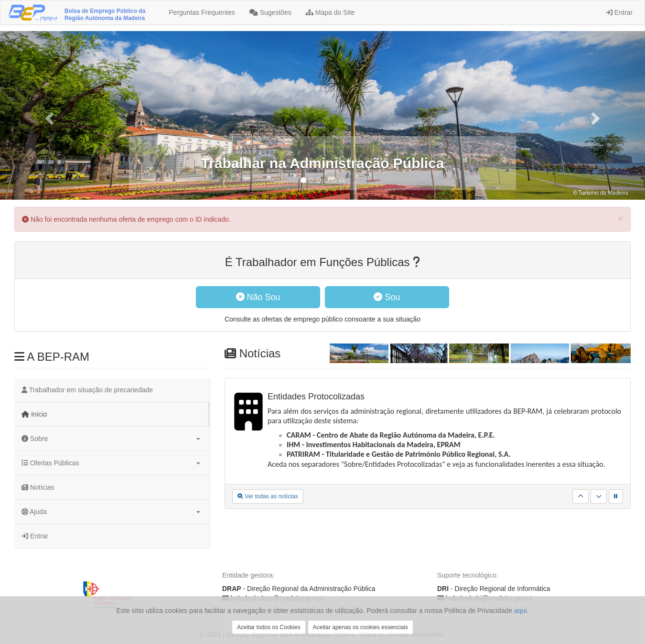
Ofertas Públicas (111, 463)
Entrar (619, 12)
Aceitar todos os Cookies (269, 627)
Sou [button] (387, 297)
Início (34, 414)
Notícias (38, 487)
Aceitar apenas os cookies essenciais (360, 627)
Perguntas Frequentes (201, 12)
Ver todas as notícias (268, 496)
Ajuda (111, 512)
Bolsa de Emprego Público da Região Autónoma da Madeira (105, 15)
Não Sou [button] (258, 297)
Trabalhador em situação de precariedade (87, 390)
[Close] (621, 219)
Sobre (111, 439)
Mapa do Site (330, 12)
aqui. (521, 611)
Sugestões (270, 12)
